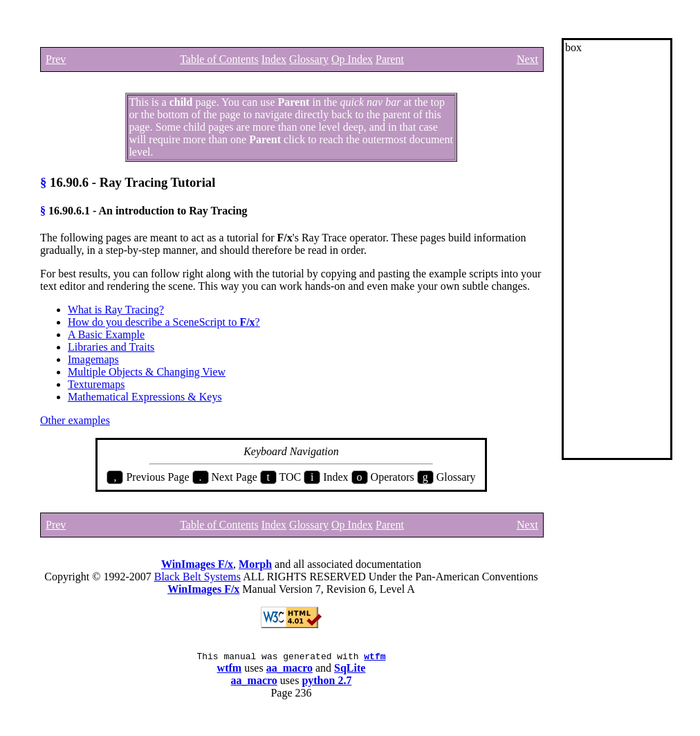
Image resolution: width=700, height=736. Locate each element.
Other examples (75, 420)
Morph (255, 564)
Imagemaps (93, 359)
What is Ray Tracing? (116, 310)
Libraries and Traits (111, 347)
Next (527, 59)
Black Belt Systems (197, 577)
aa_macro (289, 670)
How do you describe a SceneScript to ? (164, 322)
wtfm (375, 658)
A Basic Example (106, 334)
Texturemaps (96, 384)
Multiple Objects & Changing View (147, 372)
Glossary (309, 59)
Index (274, 59)
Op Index (352, 59)
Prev (56, 59)
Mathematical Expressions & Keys (145, 397)
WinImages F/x (197, 564)
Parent (390, 59)
